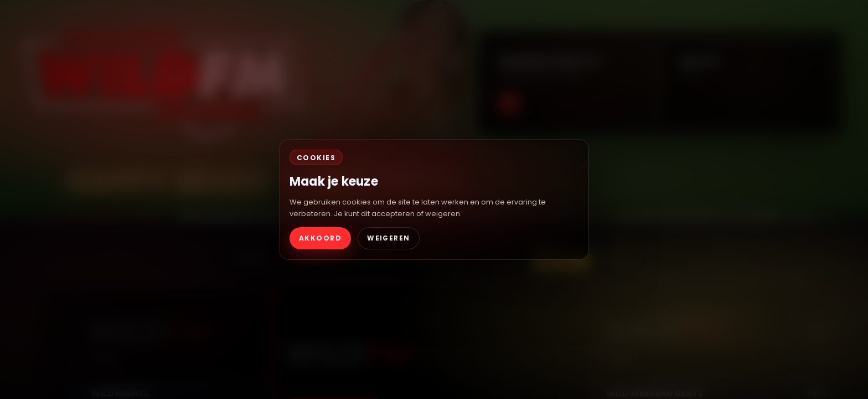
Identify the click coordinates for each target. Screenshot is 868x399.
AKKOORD (320, 238)
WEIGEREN (389, 238)
